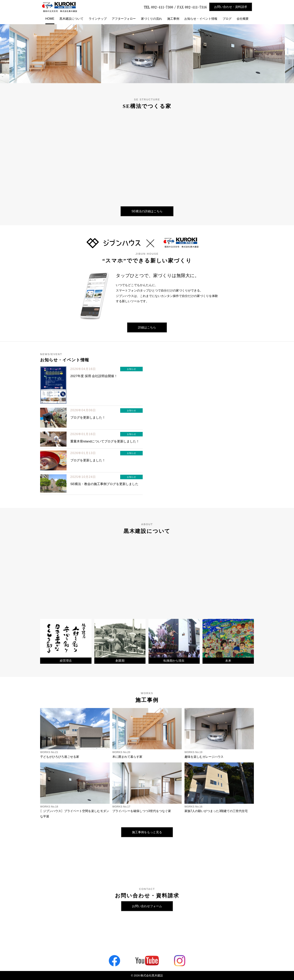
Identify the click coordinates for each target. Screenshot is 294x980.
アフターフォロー (124, 19)
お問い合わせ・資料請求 (231, 7)
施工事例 (173, 19)
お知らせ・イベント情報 (201, 19)
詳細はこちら (147, 327)
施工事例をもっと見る (147, 832)
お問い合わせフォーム (147, 906)
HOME (50, 19)
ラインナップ (98, 19)
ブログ (227, 19)
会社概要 (243, 19)
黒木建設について (71, 19)
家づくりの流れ (151, 19)
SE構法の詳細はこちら (147, 211)
